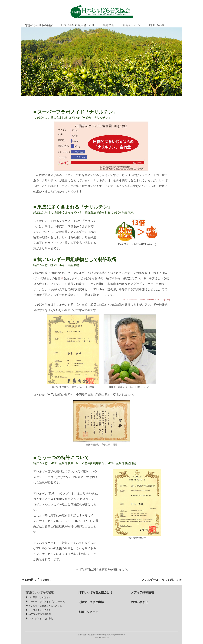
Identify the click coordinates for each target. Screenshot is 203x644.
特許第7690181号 (137, 538)
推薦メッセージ (88, 612)
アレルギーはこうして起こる (162, 580)
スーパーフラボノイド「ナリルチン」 (46, 601)
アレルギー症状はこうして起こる (44, 606)
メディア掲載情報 (142, 592)
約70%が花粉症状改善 (38, 614)
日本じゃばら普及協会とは (95, 592)
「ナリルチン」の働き (38, 610)
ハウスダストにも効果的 (39, 618)
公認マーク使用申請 (91, 602)
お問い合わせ (140, 602)
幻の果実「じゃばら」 (38, 580)
